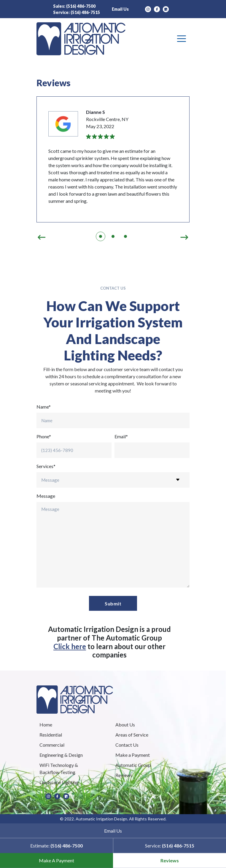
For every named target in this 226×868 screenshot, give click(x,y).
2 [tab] (113, 236)
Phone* (44, 436)
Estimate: (56, 846)
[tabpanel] (113, 159)
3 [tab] (125, 236)
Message (46, 496)
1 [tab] (101, 236)
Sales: (74, 6)
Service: (77, 12)
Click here (70, 646)
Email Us (120, 9)
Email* (121, 436)
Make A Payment (56, 860)
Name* (44, 407)
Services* (46, 466)
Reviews (170, 860)
